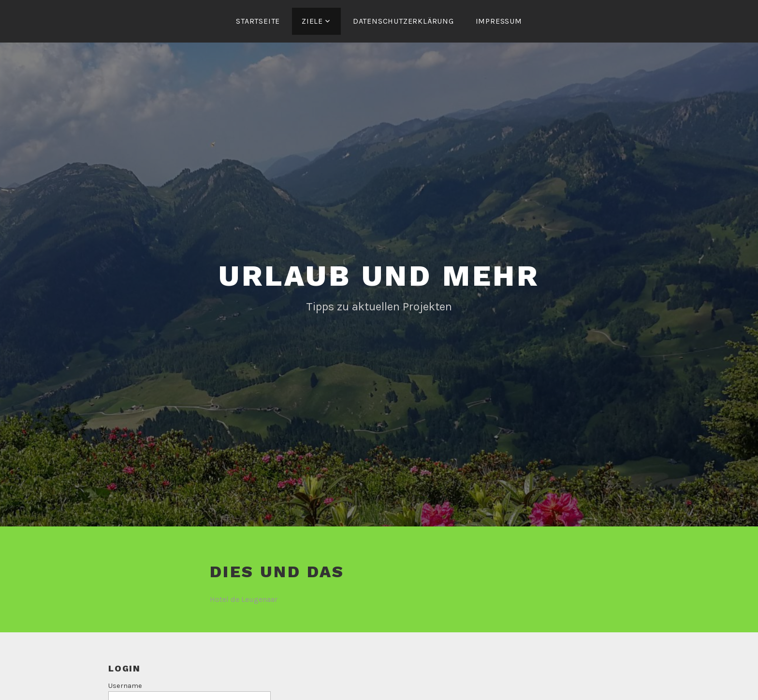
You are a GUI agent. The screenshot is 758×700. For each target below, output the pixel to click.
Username (125, 686)
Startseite (258, 21)
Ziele (312, 21)
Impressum (499, 21)
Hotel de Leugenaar (244, 599)
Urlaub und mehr (379, 276)
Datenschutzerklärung (403, 21)
